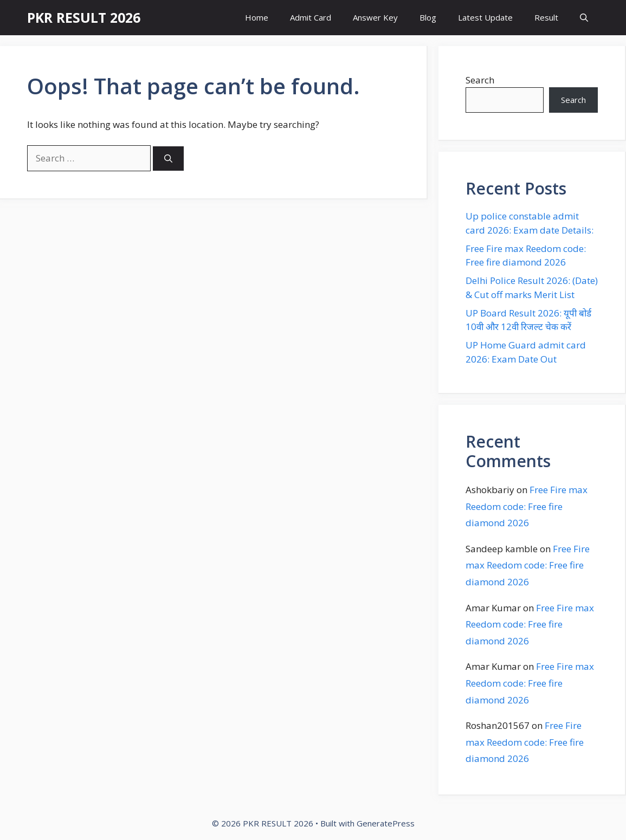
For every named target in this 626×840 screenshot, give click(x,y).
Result (546, 17)
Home (257, 17)
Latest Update (485, 17)
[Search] (168, 159)
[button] (584, 18)
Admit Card (311, 17)
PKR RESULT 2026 (84, 17)
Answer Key (375, 17)
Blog (428, 17)
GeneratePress (386, 823)
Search (480, 80)
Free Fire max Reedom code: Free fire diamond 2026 (527, 506)
